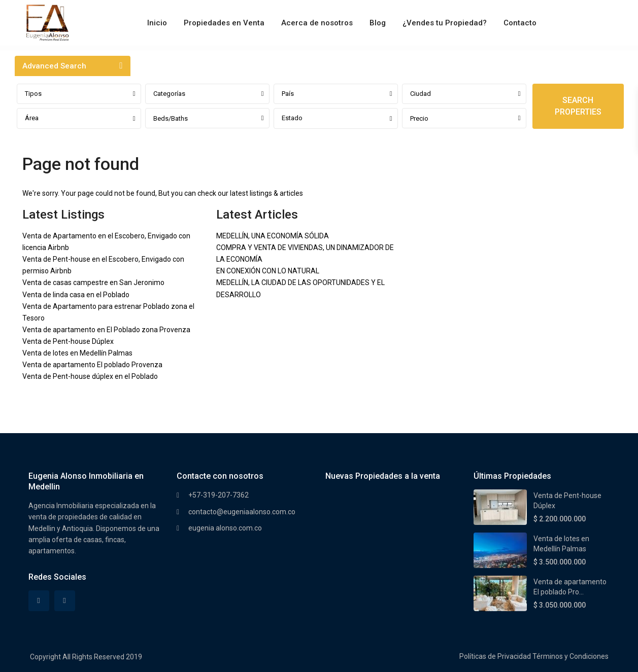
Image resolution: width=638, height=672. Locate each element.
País (288, 94)
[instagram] (65, 601)
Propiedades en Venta (224, 23)
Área (32, 118)
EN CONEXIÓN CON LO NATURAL (268, 271)
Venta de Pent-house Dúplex (68, 341)
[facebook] (39, 601)
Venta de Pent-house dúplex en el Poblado (90, 376)
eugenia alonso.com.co (225, 528)
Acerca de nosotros (317, 23)
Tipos (33, 94)
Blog (378, 23)
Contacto (520, 23)
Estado (292, 118)
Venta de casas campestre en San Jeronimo (93, 282)
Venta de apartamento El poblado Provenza (92, 365)
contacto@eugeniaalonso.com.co (242, 512)
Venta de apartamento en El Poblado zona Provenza (106, 330)
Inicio (157, 23)
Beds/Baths (171, 118)
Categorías (169, 94)
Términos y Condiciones (570, 656)
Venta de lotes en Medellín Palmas (77, 353)
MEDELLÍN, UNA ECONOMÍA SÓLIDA (273, 236)
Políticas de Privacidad (495, 656)
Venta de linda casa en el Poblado (76, 295)
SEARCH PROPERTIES (578, 106)
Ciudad (421, 94)
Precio (419, 118)
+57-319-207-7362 (219, 495)
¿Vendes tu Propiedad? (445, 23)
